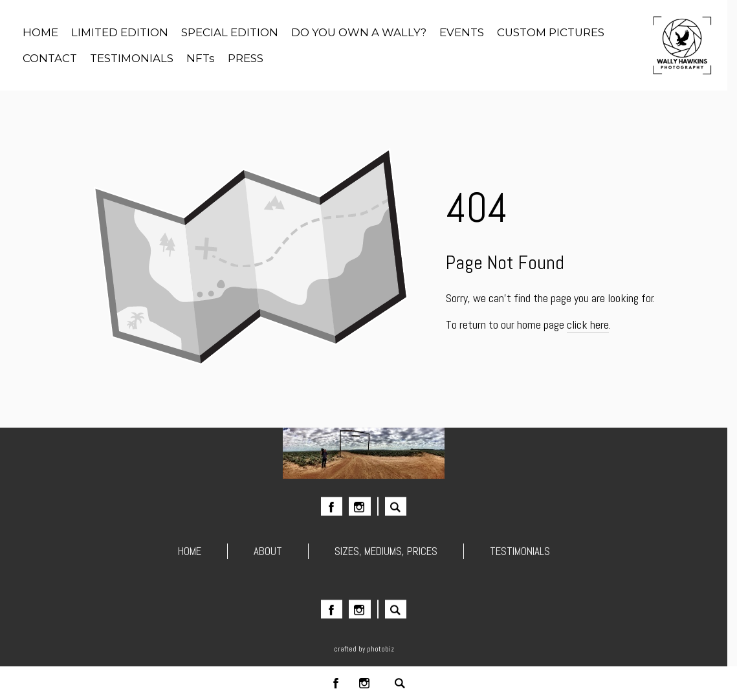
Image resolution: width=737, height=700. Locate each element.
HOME (190, 552)
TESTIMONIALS (520, 552)
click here (588, 324)
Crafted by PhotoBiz (364, 649)
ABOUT (268, 552)
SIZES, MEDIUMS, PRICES (386, 552)
